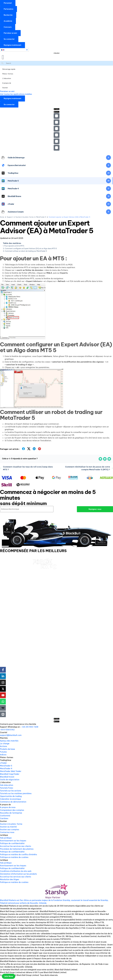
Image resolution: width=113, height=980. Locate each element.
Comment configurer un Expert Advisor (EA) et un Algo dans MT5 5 (31, 249)
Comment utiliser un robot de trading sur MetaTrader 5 (26, 251)
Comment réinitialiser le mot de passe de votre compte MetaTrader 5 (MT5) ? (89, 468)
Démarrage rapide (9, 69)
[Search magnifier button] (2, 63)
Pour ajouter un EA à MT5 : (15, 246)
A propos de (7, 83)
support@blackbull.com (11, 735)
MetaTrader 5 (41, 217)
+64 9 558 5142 (7, 729)
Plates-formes (8, 74)
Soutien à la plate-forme (25, 217)
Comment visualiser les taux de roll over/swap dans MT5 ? (26, 468)
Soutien (5, 88)
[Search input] (59, 63)
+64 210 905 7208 (30, 727)
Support (10, 217)
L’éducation (7, 78)
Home (2, 217)
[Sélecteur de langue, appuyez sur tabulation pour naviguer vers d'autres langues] (14, 50)
